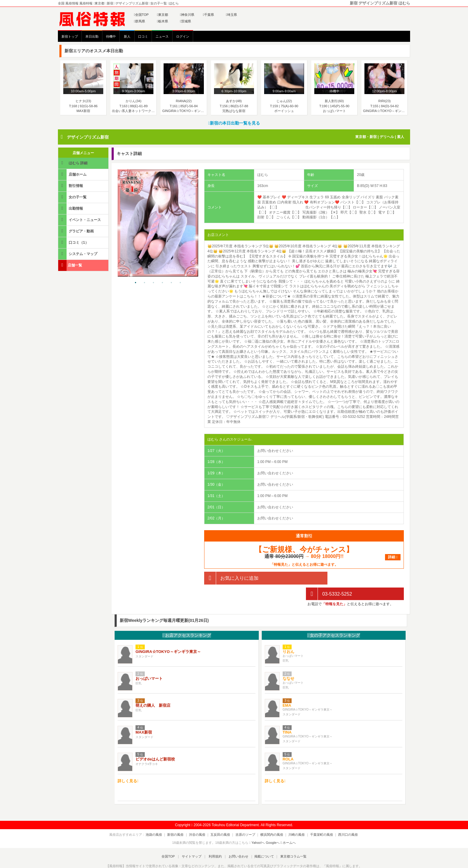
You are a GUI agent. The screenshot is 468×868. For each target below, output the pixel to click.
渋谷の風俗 (201, 819)
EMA (287, 690)
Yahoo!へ (258, 827)
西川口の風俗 (341, 819)
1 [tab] (136, 283)
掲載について (261, 841)
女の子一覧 (73, 197)
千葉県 (208, 15)
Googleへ (273, 827)
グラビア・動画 (76, 231)
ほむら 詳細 (73, 163)
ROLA (288, 743)
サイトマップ (193, 841)
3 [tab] (153, 283)
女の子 (334, 619)
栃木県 (163, 21)
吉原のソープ (245, 819)
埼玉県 (231, 15)
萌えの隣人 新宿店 (153, 690)
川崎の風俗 (293, 819)
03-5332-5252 (329, 578)
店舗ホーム (73, 174)
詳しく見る (128, 765)
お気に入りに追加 (231, 578)
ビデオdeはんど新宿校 (155, 743)
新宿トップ (70, 36)
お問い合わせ (237, 841)
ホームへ (288, 827)
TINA (287, 716)
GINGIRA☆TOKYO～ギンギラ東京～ (168, 636)
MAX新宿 (144, 716)
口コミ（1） (74, 242)
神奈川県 (187, 15)
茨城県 (185, 21)
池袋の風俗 (162, 819)
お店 (187, 619)
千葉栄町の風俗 (316, 819)
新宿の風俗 (181, 819)
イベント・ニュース (80, 220)
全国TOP (141, 15)
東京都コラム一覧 (290, 841)
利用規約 (215, 841)
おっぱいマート (149, 663)
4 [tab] (162, 283)
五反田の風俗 (222, 819)
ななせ (288, 663)
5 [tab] (171, 283)
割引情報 (71, 186)
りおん (288, 636)
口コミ (143, 36)
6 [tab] (180, 283)
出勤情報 (71, 208)
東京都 (163, 15)
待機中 (111, 36)
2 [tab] (144, 283)
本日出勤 (92, 36)
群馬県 (140, 21)
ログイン (183, 36)
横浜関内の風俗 (270, 819)
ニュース (162, 36)
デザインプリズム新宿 (88, 137)
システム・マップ (78, 254)
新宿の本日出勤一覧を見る (234, 123)
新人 (127, 36)
